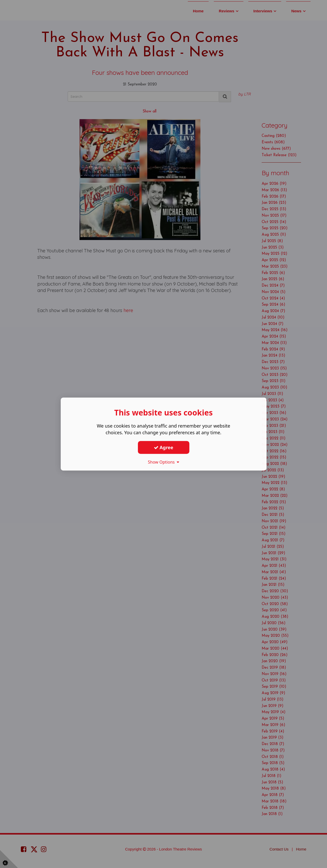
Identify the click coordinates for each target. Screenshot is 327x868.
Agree (164, 447)
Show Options (164, 462)
